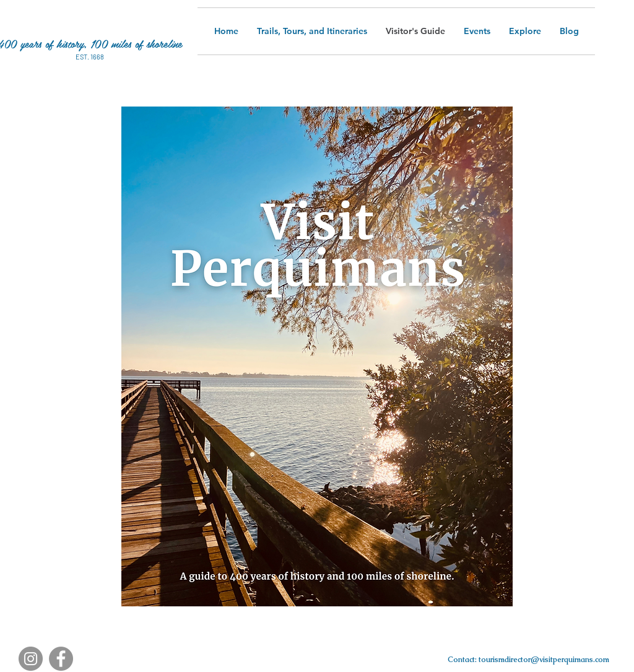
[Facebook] (61, 659)
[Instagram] (31, 659)
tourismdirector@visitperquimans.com (544, 660)
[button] (525, 31)
